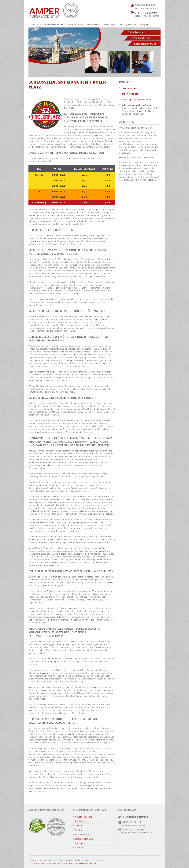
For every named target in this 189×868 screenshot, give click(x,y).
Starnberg (79, 848)
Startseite (35, 25)
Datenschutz (90, 860)
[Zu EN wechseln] (147, 25)
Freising (78, 830)
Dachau (78, 826)
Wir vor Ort (74, 25)
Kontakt (133, 25)
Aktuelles (108, 25)
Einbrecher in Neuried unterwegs (137, 158)
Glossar (121, 25)
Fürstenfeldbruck (83, 834)
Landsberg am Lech (84, 839)
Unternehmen (92, 25)
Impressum (102, 860)
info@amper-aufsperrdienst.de (136, 100)
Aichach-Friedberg (83, 817)
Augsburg (79, 821)
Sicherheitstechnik (54, 25)
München (79, 843)
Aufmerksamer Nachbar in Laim (136, 128)
